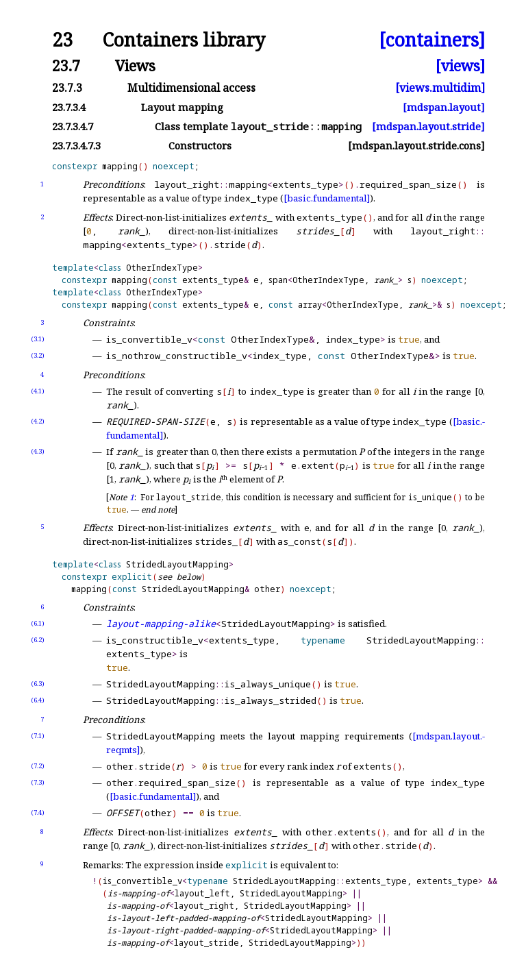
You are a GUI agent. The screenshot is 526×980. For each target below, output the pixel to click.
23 (62, 40)
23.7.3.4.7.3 (76, 146)
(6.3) (38, 684)
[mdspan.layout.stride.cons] (416, 146)
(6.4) (38, 700)
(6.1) (38, 623)
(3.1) (38, 339)
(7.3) (38, 782)
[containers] (432, 40)
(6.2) (38, 640)
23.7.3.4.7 (73, 126)
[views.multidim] (440, 88)
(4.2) (38, 421)
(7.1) (38, 736)
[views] (460, 65)
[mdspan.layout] (444, 107)
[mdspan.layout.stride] (428, 126)
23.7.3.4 (69, 107)
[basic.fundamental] (327, 198)
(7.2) (38, 766)
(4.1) (38, 391)
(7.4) (38, 812)
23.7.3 (67, 88)
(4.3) (38, 451)
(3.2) (38, 355)
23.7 (66, 65)
